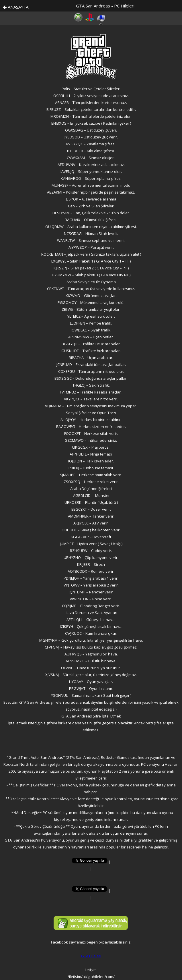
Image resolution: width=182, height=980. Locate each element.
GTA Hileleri (91, 956)
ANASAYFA (16, 7)
